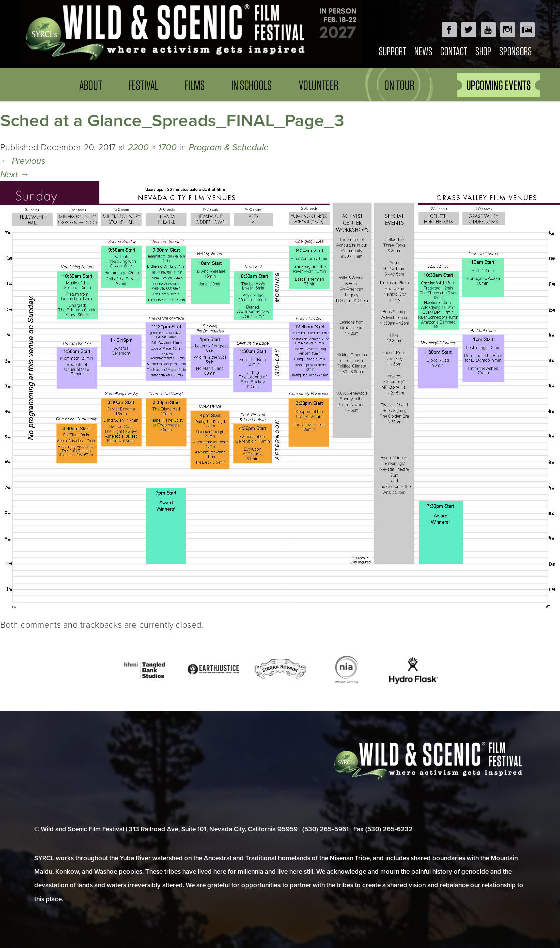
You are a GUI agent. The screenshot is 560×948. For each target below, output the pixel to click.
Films (195, 85)
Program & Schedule (229, 148)
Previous (23, 161)
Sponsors (516, 51)
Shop (483, 51)
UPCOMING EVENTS (499, 85)
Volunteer (318, 85)
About (91, 85)
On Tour (399, 85)
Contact (454, 51)
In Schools (252, 85)
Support (392, 51)
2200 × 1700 (152, 148)
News (423, 51)
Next (15, 175)
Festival (143, 85)
